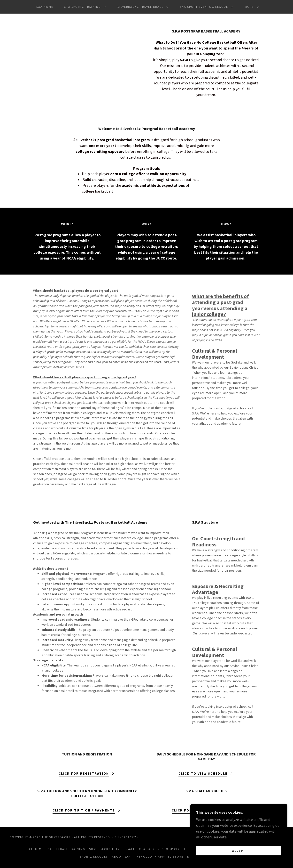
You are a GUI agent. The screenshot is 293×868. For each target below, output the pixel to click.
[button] (84, 7)
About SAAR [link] (122, 856)
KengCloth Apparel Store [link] (160, 856)
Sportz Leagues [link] (94, 856)
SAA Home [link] (45, 7)
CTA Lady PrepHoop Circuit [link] (163, 849)
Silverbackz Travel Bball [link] (112, 849)
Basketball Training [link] (66, 849)
